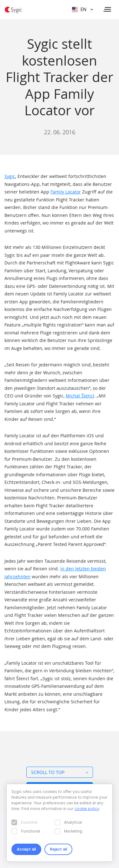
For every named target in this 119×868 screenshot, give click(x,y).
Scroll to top (60, 772)
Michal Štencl (80, 396)
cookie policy (87, 809)
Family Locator (66, 192)
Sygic (10, 176)
